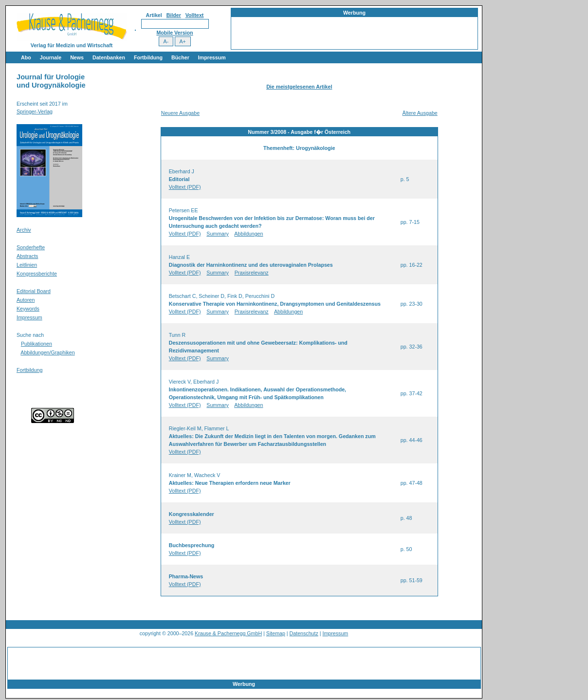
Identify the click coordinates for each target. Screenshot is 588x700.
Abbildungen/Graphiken (47, 352)
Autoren (26, 300)
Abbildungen (248, 234)
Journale (51, 57)
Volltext (195, 15)
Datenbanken (109, 57)
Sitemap (276, 633)
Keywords (28, 309)
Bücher (180, 57)
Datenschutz (304, 633)
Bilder (174, 15)
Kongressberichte (37, 274)
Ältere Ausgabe (420, 113)
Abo (26, 57)
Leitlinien (27, 265)
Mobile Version (175, 33)
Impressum (212, 57)
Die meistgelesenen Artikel (299, 87)
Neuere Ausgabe (180, 113)
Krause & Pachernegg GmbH (228, 633)
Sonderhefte (31, 247)
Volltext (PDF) (185, 187)
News (77, 57)
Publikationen (37, 344)
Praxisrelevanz (252, 273)
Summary (218, 234)
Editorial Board (34, 291)
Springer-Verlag (35, 111)
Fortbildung (148, 57)
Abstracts (27, 256)
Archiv (24, 230)
